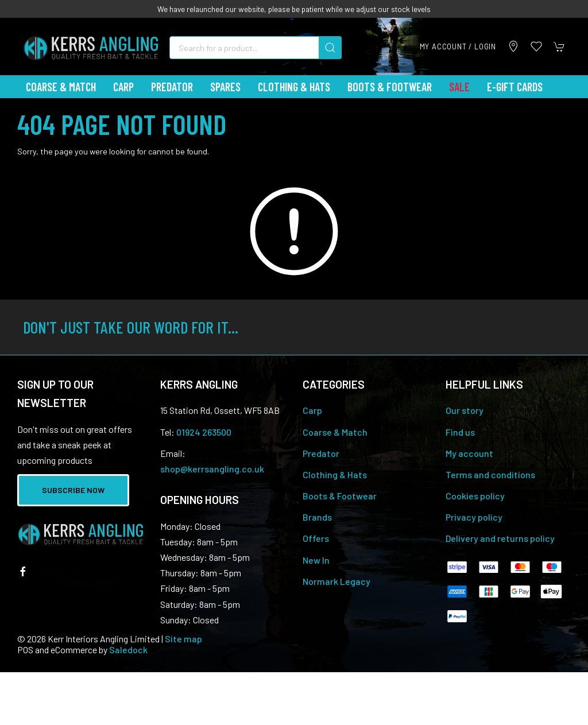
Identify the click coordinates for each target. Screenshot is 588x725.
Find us (460, 432)
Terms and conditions (490, 474)
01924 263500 (204, 432)
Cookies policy (475, 496)
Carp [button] (123, 87)
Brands (317, 517)
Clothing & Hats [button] (294, 87)
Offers (316, 538)
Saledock (128, 650)
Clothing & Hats (335, 474)
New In (316, 560)
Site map (183, 639)
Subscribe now (73, 490)
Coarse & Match (335, 432)
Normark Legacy (336, 581)
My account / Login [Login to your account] (458, 46)
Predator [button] (172, 87)
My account (469, 453)
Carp (312, 410)
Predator (321, 453)
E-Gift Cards (515, 87)
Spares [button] (225, 87)
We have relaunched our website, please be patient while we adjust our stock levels (294, 9)
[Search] (256, 48)
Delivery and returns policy (500, 538)
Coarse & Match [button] (61, 87)
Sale (459, 87)
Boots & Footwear (390, 87)
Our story (465, 410)
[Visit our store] (513, 46)
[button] (536, 46)
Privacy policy (474, 517)
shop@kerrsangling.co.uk (212, 469)
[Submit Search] (330, 48)
